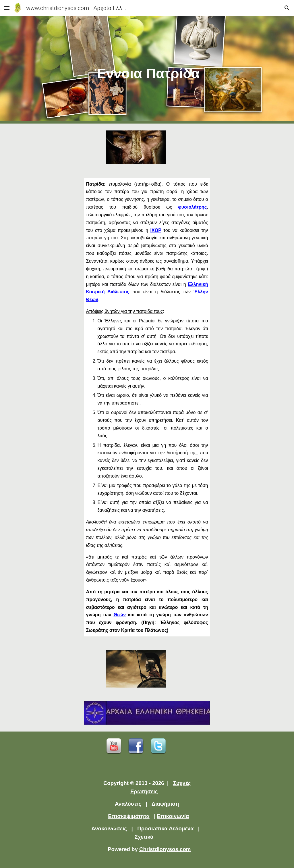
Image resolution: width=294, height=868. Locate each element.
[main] (147, 70)
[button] (7, 8)
